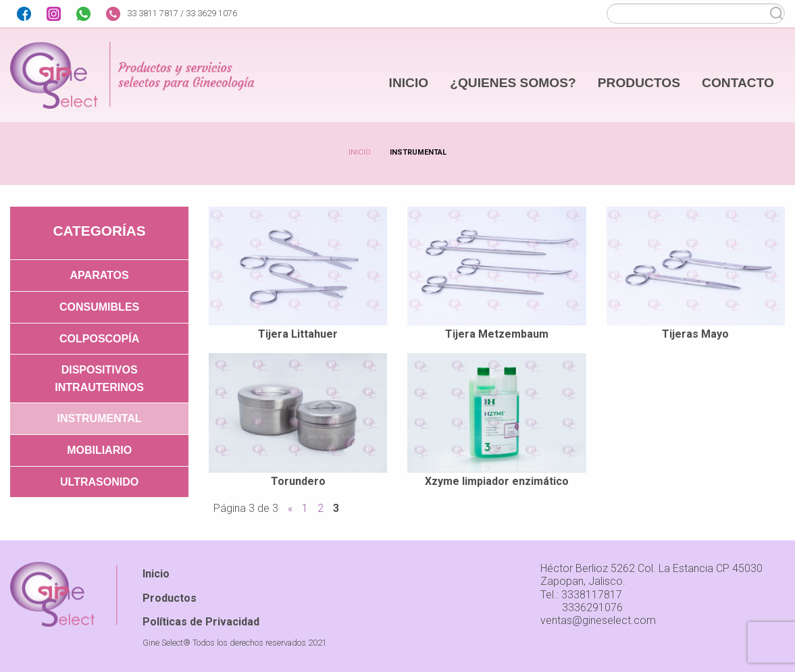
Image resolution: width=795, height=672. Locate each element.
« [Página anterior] (290, 508)
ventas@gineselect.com (598, 620)
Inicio (360, 152)
